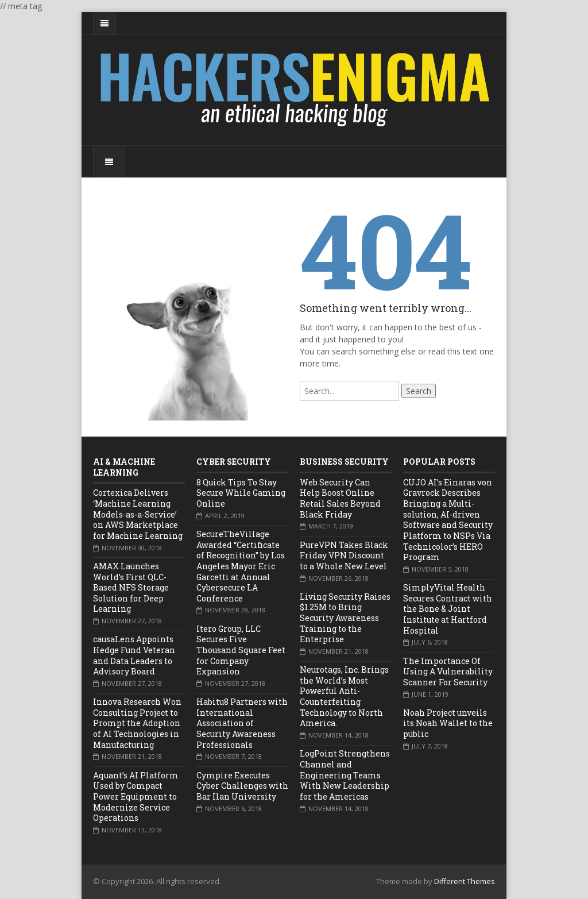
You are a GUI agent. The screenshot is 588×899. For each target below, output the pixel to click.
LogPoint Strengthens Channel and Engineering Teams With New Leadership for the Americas (345, 775)
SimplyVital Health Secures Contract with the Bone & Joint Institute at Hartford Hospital (448, 609)
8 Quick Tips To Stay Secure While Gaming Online (241, 493)
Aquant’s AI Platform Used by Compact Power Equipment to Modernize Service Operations (136, 797)
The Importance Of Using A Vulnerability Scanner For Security (448, 672)
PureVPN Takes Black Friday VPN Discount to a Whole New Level (344, 555)
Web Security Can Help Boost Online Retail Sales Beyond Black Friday (340, 498)
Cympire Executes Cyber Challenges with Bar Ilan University (242, 786)
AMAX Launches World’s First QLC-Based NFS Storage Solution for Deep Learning (131, 588)
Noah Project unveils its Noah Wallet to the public (448, 723)
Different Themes (465, 881)
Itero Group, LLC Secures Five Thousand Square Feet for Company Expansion (241, 650)
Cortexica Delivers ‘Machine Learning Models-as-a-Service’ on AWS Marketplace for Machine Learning (138, 514)
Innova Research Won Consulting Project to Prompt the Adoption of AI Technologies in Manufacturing (137, 723)
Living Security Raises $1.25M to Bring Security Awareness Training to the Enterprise (345, 618)
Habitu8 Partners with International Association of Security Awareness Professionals (242, 723)
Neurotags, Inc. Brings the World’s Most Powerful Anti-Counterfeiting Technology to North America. (344, 696)
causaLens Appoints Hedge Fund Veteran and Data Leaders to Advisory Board (134, 655)
